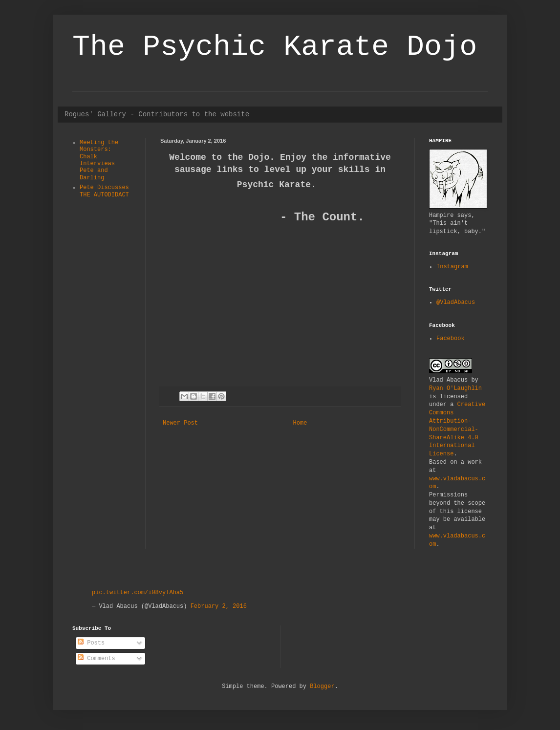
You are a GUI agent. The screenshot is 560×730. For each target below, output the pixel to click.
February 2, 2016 (219, 606)
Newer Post (180, 423)
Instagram (452, 267)
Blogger (322, 687)
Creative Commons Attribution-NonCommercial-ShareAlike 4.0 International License (457, 429)
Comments (97, 659)
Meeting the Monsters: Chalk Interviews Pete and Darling (99, 160)
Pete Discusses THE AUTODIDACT (104, 191)
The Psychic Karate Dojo (275, 47)
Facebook (451, 339)
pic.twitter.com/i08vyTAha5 (138, 593)
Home (300, 423)
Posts (91, 643)
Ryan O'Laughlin (455, 388)
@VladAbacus (456, 302)
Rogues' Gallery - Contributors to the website (157, 114)
